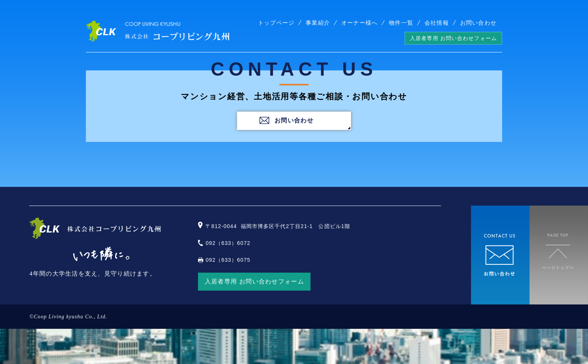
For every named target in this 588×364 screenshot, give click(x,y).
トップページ (276, 23)
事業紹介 (318, 23)
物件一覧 (401, 23)
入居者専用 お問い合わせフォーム (453, 38)
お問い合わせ (478, 23)
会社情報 (437, 23)
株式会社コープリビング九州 (158, 31)
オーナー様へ (359, 23)
